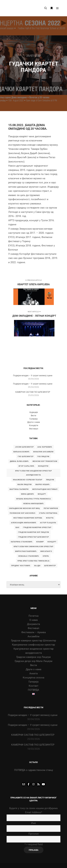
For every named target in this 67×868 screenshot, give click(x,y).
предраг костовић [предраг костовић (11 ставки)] (21, 566)
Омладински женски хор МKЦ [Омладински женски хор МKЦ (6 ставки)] (25, 508)
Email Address (34, 812)
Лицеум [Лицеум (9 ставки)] (50, 480)
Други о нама (34, 422)
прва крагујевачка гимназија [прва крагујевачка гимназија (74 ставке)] (33, 561)
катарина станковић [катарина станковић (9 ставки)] (22, 542)
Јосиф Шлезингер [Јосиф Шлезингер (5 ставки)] (24, 447)
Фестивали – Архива (33, 632)
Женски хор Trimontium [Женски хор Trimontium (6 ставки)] (45, 461)
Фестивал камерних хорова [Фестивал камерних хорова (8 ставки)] (28, 518)
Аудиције (34, 412)
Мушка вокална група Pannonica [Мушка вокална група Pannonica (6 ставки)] (34, 499)
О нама (33, 620)
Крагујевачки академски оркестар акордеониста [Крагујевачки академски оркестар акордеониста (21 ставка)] (33, 473)
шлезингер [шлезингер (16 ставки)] (50, 566)
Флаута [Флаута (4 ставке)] (50, 518)
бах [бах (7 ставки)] (17, 527)
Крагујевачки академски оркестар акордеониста (33, 651)
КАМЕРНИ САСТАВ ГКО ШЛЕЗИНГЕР (33, 392)
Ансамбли (33, 636)
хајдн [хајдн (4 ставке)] (37, 566)
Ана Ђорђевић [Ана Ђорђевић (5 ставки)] (45, 447)
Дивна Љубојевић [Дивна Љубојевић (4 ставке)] (19, 461)
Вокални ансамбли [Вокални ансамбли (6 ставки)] (43, 452)
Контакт (33, 686)
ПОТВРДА (33, 690)
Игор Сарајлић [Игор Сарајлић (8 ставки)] (26, 466)
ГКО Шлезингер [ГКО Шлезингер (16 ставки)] (26, 456)
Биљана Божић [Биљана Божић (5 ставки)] (22, 452)
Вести (33, 416)
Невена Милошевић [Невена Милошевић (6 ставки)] (33, 504)
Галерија (33, 419)
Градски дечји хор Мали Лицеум (33, 661)
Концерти (34, 425)
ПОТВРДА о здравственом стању (34, 770)
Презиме (34, 834)
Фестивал (34, 429)
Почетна (33, 616)
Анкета (33, 673)
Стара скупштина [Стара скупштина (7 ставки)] (48, 513)
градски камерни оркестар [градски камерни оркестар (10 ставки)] (37, 527)
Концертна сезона (33, 678)
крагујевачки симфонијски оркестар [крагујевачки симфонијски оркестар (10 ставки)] (33, 546)
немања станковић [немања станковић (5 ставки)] (29, 556)
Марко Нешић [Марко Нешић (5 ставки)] (43, 484)
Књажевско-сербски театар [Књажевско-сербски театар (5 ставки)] (28, 480)
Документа (33, 624)
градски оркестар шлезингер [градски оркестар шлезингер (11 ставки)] (33, 537)
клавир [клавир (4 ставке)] (40, 542)
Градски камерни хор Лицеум (33, 657)
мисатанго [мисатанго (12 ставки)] (46, 551)
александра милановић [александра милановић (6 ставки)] (24, 523)
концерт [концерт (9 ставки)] (52, 542)
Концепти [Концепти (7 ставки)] (43, 466)
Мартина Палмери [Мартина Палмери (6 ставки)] (19, 489)
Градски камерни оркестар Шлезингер (33, 641)
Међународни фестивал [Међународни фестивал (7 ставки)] (45, 489)
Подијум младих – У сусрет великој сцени (33, 376)
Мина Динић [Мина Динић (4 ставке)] (28, 494)
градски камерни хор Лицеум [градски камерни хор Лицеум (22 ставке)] (34, 532)
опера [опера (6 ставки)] (46, 556)
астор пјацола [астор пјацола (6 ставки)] (48, 523)
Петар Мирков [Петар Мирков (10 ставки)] (51, 508)
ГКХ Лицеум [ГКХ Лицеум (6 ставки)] (43, 456)
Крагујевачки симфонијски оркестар (33, 645)
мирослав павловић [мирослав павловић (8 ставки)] (26, 551)
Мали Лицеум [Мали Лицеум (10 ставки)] (25, 484)
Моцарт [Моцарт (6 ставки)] (42, 494)
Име (33, 823)
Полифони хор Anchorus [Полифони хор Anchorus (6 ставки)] (23, 513)
